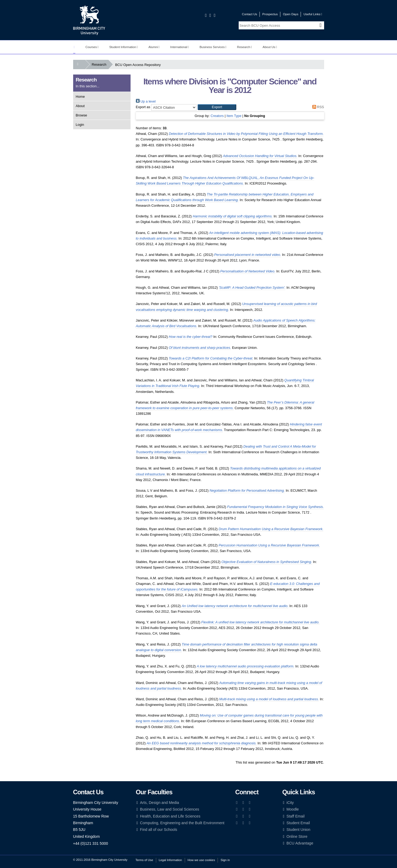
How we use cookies (201, 860)
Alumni (154, 47)
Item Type (234, 116)
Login (80, 125)
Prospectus (270, 14)
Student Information (123, 47)
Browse (82, 115)
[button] (217, 107)
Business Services (213, 47)
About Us (270, 47)
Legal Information (170, 860)
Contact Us (249, 14)
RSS (317, 107)
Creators (217, 116)
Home (80, 97)
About (80, 106)
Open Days (291, 14)
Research (245, 47)
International (180, 47)
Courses (92, 47)
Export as (143, 107)
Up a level (146, 101)
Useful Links (313, 14)
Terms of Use (144, 860)
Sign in (225, 860)
